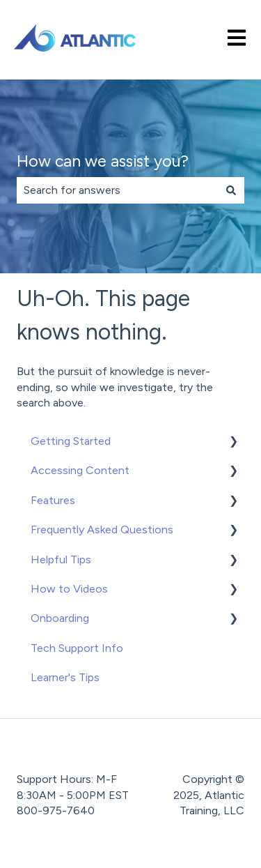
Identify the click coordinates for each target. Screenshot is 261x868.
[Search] (231, 190)
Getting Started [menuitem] (71, 441)
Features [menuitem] (53, 500)
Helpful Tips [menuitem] (61, 559)
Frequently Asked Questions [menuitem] (102, 530)
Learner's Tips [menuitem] (65, 677)
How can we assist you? (103, 161)
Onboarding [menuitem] (60, 618)
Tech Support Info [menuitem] (77, 648)
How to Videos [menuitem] (69, 589)
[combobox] (117, 190)
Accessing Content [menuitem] (80, 470)
